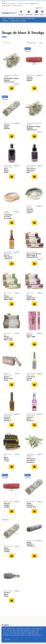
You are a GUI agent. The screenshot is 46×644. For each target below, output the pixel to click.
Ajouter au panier (12, 88)
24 (41, 43)
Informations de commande (9, 4)
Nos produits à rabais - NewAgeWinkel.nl (28, 4)
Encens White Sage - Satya (9, 379)
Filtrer (7, 43)
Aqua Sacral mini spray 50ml (31, 171)
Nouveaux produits (7, 6)
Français (40, 8)
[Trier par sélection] (32, 43)
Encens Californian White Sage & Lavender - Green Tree (31, 300)
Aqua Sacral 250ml (6, 171)
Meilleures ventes (18, 6)
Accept (7, 639)
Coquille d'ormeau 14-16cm (30, 211)
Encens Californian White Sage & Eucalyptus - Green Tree (9, 300)
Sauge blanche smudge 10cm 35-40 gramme (31, 507)
